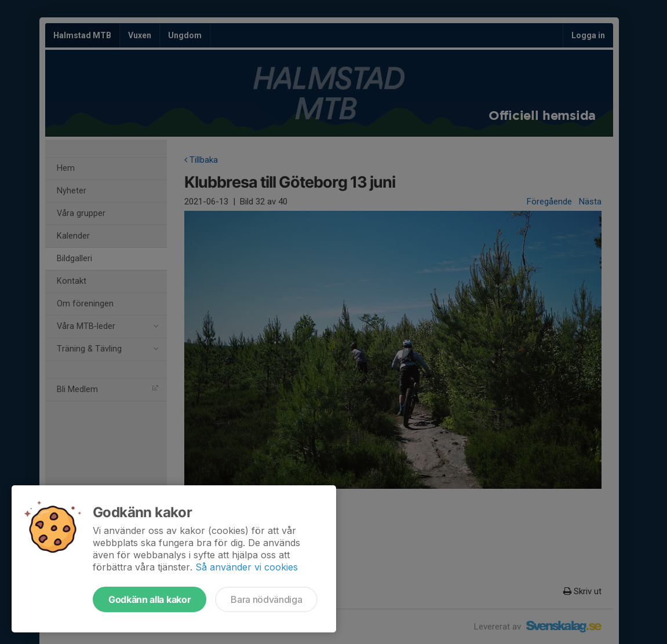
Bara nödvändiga (266, 599)
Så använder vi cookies (247, 567)
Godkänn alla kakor (150, 599)
